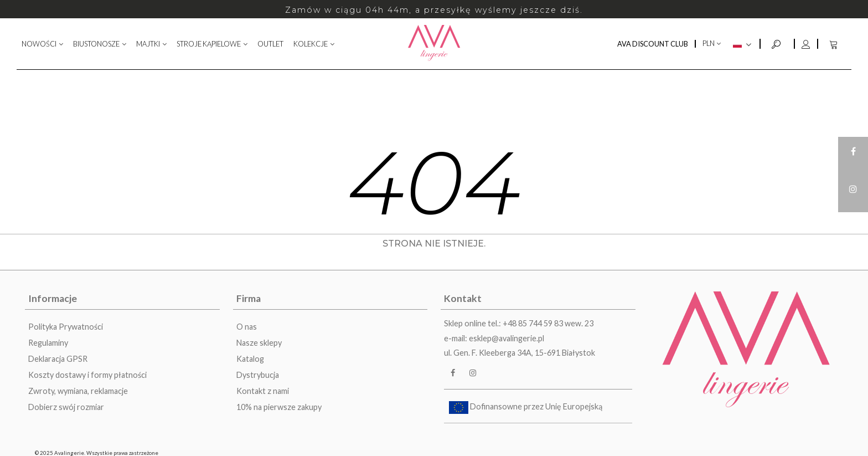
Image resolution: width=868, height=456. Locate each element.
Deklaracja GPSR (58, 359)
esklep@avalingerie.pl (507, 338)
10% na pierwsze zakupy (279, 407)
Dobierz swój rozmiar (66, 407)
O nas (247, 327)
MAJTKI (148, 44)
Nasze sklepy (259, 343)
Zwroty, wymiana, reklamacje (78, 391)
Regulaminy (48, 343)
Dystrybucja (258, 375)
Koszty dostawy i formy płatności (87, 375)
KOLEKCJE (311, 44)
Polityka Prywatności (66, 327)
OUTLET (270, 44)
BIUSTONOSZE (96, 44)
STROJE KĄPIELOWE (209, 44)
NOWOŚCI (39, 44)
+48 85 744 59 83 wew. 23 (548, 323)
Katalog (250, 359)
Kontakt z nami (263, 391)
